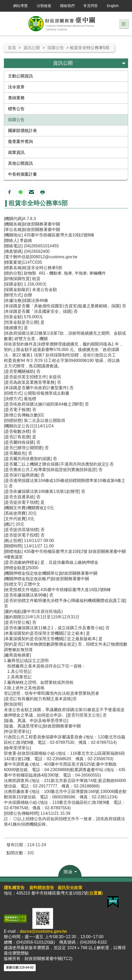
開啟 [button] (68, 872)
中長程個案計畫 (23, 174)
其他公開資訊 (20, 163)
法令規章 (16, 87)
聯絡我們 (67, 6)
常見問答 (91, 6)
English (113, 6)
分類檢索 (44, 6)
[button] (124, 24)
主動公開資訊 (20, 76)
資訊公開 (32, 48)
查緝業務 (16, 98)
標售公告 (16, 109)
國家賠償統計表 (23, 131)
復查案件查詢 (20, 141)
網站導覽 (20, 6)
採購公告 (56, 48)
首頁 (12, 48)
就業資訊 (16, 152)
